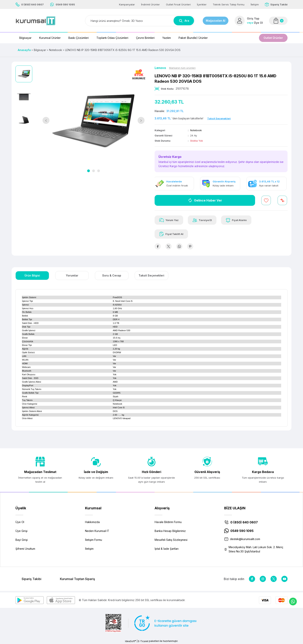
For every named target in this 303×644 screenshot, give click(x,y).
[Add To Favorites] (266, 200)
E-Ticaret (143, 641)
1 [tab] (89, 171)
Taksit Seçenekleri (151, 275)
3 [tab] (99, 171)
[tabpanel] (94, 120)
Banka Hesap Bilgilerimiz (170, 531)
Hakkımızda (92, 522)
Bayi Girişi (22, 540)
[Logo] (36, 21)
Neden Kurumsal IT (97, 531)
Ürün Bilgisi (32, 275)
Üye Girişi (21, 531)
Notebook (196, 130)
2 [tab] (94, 171)
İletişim (89, 549)
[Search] (140, 21)
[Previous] (46, 120)
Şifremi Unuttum (25, 549)
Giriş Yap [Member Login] (253, 18)
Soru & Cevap (112, 275)
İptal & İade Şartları (167, 549)
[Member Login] (240, 21)
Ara (184, 21)
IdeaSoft (130, 641)
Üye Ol (20, 522)
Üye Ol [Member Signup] (258, 23)
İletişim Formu (94, 540)
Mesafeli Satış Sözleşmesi (171, 540)
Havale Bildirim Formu (168, 522)
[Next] (141, 120)
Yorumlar (72, 275)
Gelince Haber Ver (205, 200)
